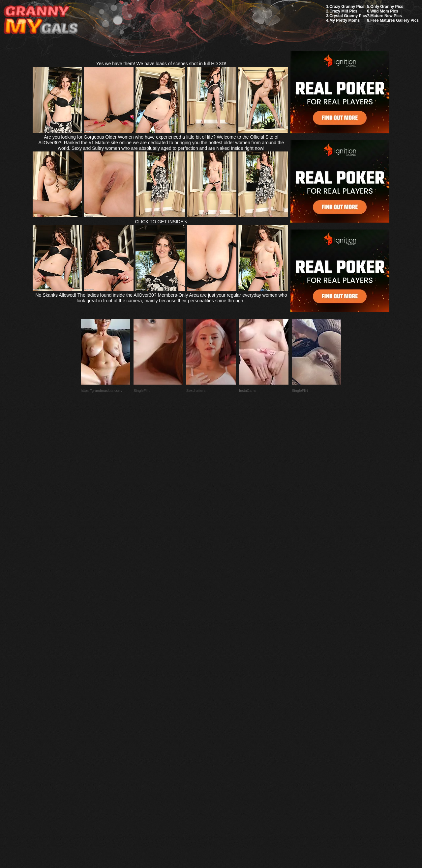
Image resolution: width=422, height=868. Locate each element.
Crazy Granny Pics (347, 7)
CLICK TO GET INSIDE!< (161, 222)
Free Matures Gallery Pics (394, 20)
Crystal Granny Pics (348, 16)
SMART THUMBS (223, 713)
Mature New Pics (386, 16)
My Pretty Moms (345, 20)
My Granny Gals (41, 20)
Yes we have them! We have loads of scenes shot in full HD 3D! (161, 64)
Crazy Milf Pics (343, 11)
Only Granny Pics (387, 7)
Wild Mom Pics (384, 11)
